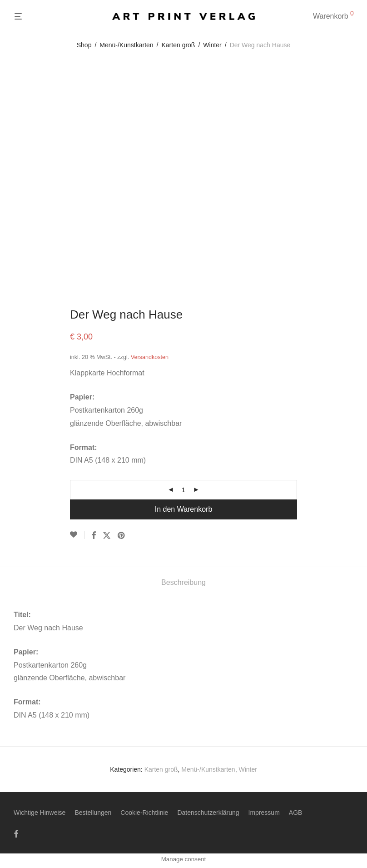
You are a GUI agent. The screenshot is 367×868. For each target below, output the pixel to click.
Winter (212, 45)
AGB (296, 813)
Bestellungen (93, 813)
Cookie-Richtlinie (144, 813)
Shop (84, 45)
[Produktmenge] (183, 490)
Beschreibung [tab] (183, 582)
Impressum (264, 813)
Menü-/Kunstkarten (126, 45)
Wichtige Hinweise (40, 813)
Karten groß (179, 45)
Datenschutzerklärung (208, 813)
